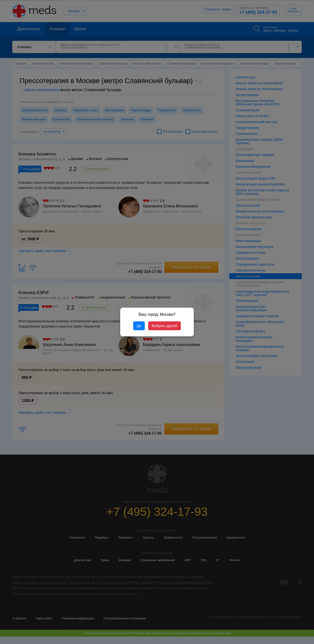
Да (139, 326)
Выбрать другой (164, 326)
